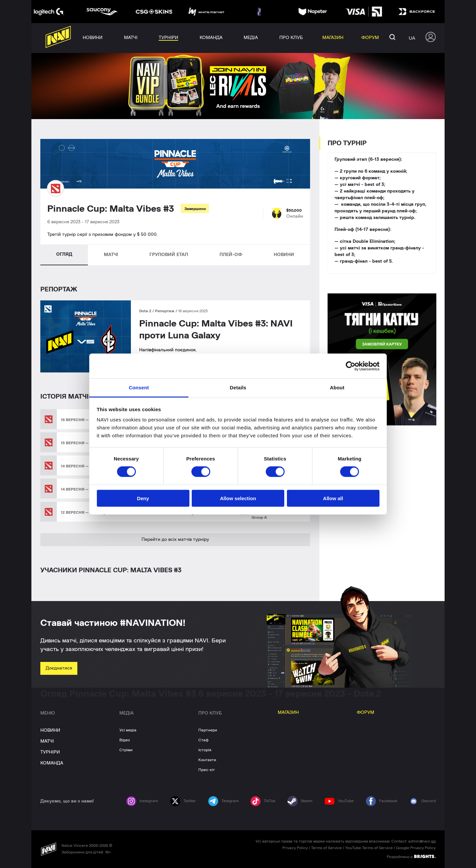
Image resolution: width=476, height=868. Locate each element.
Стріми (126, 750)
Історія (205, 750)
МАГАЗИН (288, 713)
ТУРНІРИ (50, 752)
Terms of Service (326, 848)
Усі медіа (128, 730)
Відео (125, 740)
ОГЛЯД (64, 254)
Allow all (333, 498)
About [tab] (337, 388)
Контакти (207, 760)
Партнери (208, 730)
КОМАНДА (52, 763)
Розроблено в (411, 856)
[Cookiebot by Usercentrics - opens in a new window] (351, 366)
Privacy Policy (295, 848)
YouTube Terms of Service (369, 848)
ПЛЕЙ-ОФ (231, 255)
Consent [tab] (139, 388)
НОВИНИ (284, 255)
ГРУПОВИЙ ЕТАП (169, 255)
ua (412, 38)
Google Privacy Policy (416, 848)
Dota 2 (146, 311)
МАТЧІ (111, 255)
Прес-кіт (207, 770)
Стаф (203, 740)
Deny (143, 498)
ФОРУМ (365, 713)
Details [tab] (238, 388)
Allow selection (238, 498)
